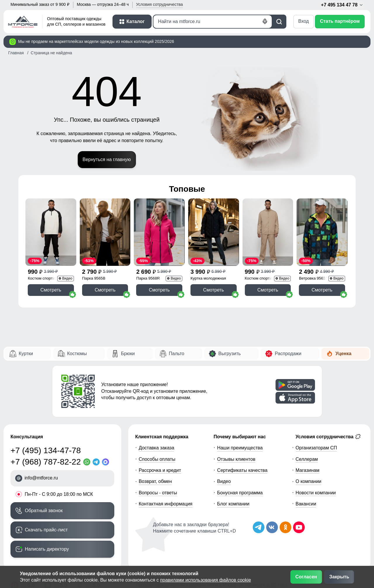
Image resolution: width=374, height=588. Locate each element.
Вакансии (306, 504)
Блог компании (233, 504)
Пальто (177, 354)
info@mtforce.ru (41, 478)
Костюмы (77, 354)
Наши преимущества (240, 448)
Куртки (26, 354)
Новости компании (316, 493)
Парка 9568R (148, 278)
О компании (309, 481)
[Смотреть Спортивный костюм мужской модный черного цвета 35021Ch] (51, 232)
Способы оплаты (157, 459)
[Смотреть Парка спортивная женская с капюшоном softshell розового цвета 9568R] (159, 232)
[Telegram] (97, 462)
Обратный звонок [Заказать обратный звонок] (44, 511)
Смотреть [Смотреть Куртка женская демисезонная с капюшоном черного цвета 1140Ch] (213, 290)
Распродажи (288, 354)
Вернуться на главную (107, 159)
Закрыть (339, 577)
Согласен (306, 577)
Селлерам (307, 459)
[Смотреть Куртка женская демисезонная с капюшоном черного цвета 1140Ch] (214, 232)
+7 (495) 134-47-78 (46, 450)
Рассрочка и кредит (160, 470)
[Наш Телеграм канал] (259, 527)
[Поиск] (213, 22)
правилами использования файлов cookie (206, 580)
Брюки (128, 354)
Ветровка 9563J (313, 278)
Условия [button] (160, 4)
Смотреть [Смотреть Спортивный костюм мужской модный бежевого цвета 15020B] (268, 290)
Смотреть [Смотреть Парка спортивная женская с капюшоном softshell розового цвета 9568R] (159, 290)
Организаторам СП (316, 448)
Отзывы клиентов (236, 459)
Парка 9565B (94, 278)
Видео (224, 481)
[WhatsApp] (88, 462)
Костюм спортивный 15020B (263, 279)
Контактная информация (166, 504)
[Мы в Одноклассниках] (285, 527)
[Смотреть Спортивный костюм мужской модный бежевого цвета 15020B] (268, 232)
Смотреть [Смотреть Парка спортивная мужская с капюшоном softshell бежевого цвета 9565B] (105, 290)
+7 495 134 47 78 (342, 5)
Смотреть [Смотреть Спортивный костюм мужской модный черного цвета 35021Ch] (51, 290)
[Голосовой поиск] (265, 22)
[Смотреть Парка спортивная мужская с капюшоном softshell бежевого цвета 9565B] (105, 232)
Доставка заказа (157, 448)
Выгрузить (230, 354)
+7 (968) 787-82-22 (46, 462)
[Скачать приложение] (295, 385)
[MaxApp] (107, 462)
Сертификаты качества (242, 470)
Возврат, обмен (155, 481)
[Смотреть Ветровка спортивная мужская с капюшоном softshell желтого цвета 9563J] (322, 232)
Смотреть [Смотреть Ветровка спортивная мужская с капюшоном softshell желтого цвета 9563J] (322, 290)
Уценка (343, 354)
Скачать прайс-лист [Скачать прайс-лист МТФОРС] (46, 530)
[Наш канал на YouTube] (299, 527)
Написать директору (47, 549)
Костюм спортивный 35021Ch (46, 279)
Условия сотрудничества (328, 437)
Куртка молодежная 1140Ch (208, 279)
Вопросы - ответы (158, 493)
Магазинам (308, 470)
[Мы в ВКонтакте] (272, 527)
